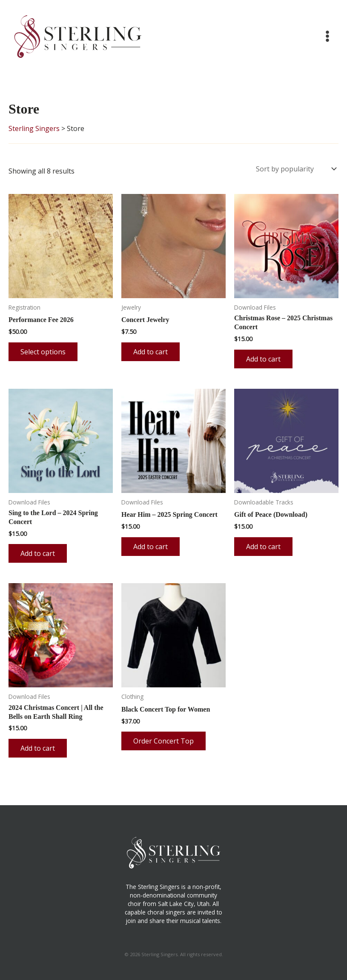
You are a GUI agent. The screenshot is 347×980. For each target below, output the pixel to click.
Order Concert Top (163, 739)
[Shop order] (295, 168)
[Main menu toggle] (327, 36)
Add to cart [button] (151, 350)
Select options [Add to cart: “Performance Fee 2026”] (43, 350)
